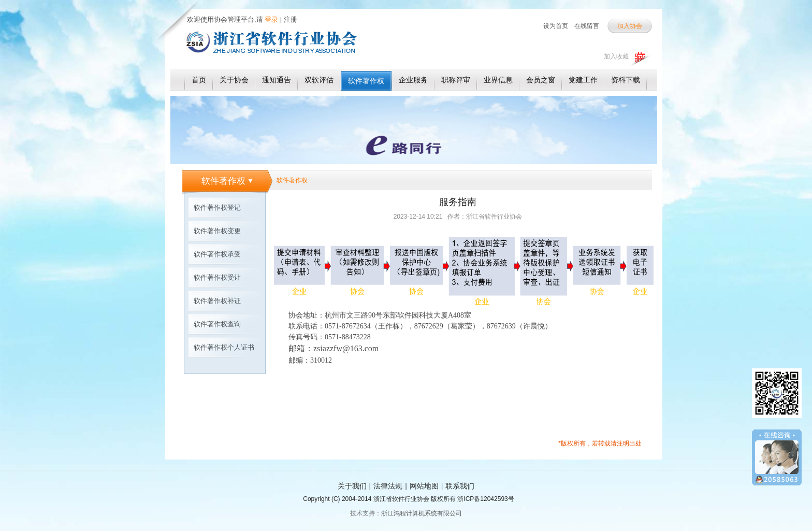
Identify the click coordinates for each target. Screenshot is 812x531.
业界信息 (498, 80)
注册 (291, 19)
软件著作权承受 (217, 254)
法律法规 (388, 486)
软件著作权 (366, 81)
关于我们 (352, 486)
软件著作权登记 (217, 207)
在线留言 (587, 26)
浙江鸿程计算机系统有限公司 (422, 513)
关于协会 (234, 80)
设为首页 (556, 26)
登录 (271, 19)
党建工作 (583, 80)
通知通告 (277, 80)
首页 (199, 80)
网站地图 (424, 486)
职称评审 (456, 80)
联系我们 (460, 486)
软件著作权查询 (217, 324)
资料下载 (626, 80)
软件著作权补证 (217, 301)
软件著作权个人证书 (224, 347)
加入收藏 (616, 56)
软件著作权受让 (217, 277)
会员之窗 (541, 80)
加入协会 (630, 26)
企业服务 (413, 80)
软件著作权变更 (217, 231)
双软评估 (319, 80)
